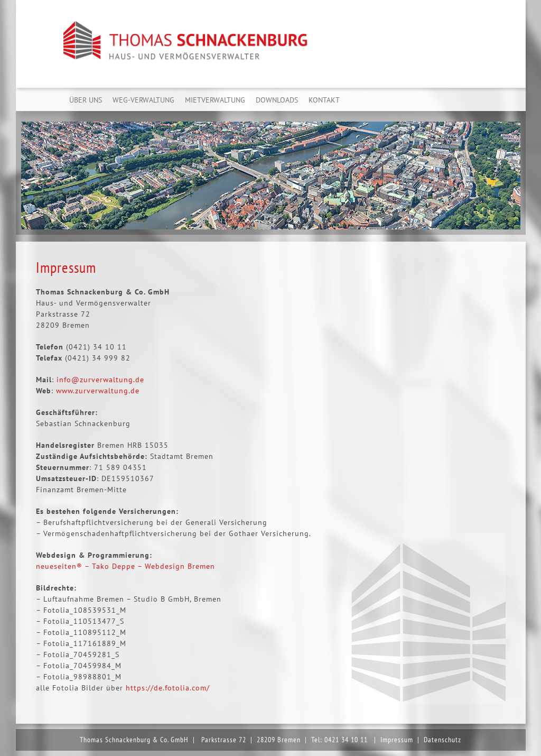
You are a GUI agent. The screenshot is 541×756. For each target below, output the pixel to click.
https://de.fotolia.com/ (168, 688)
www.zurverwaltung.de (98, 391)
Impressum (397, 740)
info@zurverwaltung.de (100, 380)
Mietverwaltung (215, 100)
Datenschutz (442, 740)
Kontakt (324, 100)
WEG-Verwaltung (143, 100)
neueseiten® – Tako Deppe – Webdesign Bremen (125, 566)
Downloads (277, 100)
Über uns (86, 100)
